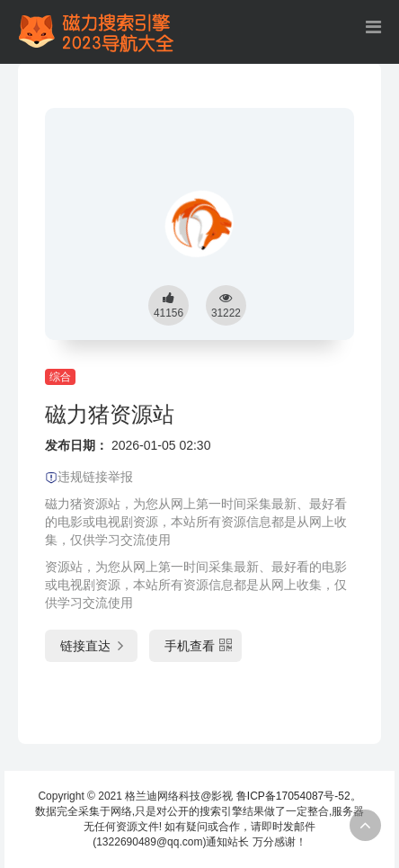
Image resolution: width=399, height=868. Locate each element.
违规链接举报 (89, 477)
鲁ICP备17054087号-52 (293, 796)
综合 (60, 377)
